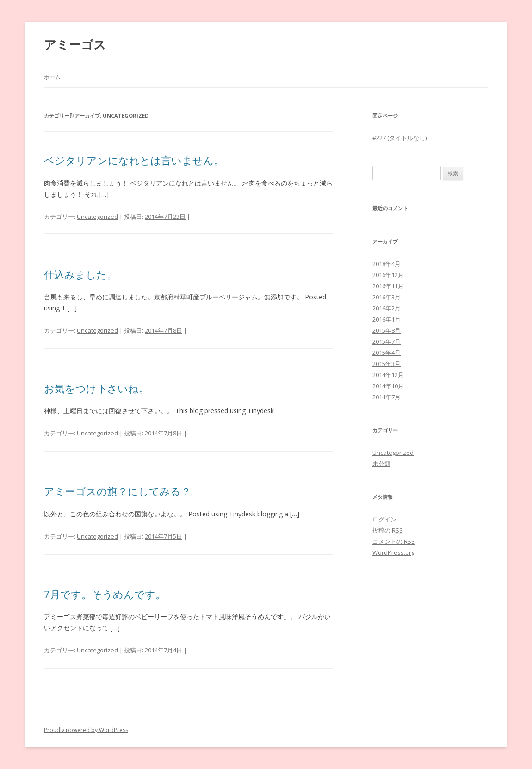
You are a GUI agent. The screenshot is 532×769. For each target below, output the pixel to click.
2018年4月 (387, 264)
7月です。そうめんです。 (105, 594)
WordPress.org (393, 552)
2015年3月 (387, 364)
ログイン (384, 519)
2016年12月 (388, 275)
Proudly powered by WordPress (86, 730)
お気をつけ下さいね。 (96, 388)
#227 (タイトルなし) (399, 138)
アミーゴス (75, 44)
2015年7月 (387, 341)
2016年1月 (387, 319)
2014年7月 (387, 397)
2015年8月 (387, 330)
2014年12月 (388, 375)
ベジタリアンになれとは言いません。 (134, 160)
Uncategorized (97, 217)
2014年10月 (388, 386)
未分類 (381, 464)
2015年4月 (387, 353)
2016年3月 (387, 297)
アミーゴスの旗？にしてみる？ (118, 491)
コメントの (394, 541)
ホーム (52, 77)
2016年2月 (387, 308)
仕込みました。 (80, 274)
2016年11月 (388, 286)
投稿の (388, 530)
